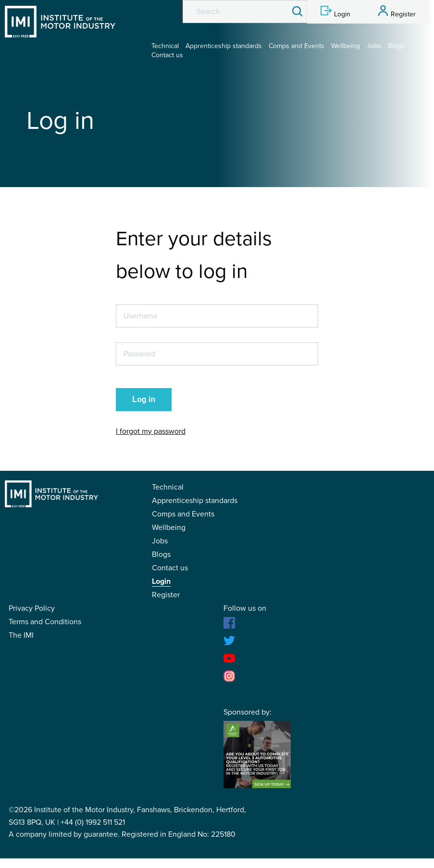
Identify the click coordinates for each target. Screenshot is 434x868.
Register (166, 595)
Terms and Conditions (45, 622)
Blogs (396, 46)
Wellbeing (346, 46)
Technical (165, 46)
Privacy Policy (32, 608)
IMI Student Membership (60, 22)
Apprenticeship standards (224, 46)
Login (161, 581)
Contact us (167, 55)
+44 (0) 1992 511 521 (93, 822)
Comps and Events (297, 46)
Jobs (374, 46)
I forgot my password (151, 431)
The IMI (21, 635)
